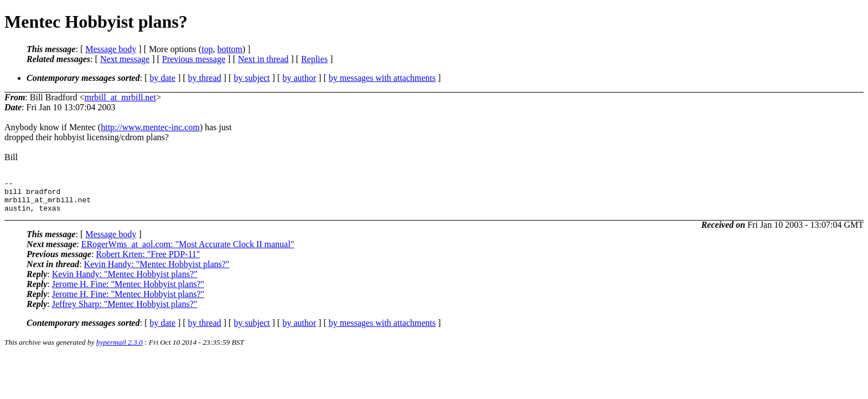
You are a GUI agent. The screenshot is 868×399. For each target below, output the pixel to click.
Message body (111, 49)
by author (299, 78)
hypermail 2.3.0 (120, 349)
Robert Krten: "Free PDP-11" (148, 261)
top (207, 49)
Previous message (194, 59)
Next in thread (263, 59)
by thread (205, 78)
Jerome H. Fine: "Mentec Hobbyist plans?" (128, 291)
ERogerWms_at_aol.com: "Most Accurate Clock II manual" (188, 251)
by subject (252, 78)
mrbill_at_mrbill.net (120, 97)
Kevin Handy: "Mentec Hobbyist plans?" (157, 271)
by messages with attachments (382, 78)
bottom (229, 49)
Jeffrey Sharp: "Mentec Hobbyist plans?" (125, 311)
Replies (314, 59)
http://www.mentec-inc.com (150, 127)
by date (162, 78)
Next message (125, 59)
